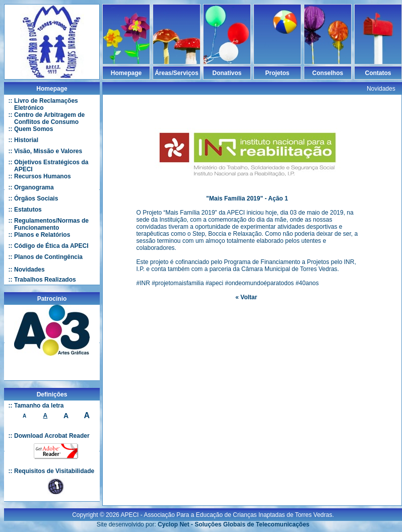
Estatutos (28, 210)
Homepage (126, 73)
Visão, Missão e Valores (48, 151)
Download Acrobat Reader (52, 436)
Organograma (34, 187)
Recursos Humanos (43, 176)
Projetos (277, 73)
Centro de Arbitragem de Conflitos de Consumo (49, 118)
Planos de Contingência (48, 257)
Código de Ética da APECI (51, 246)
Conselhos (328, 73)
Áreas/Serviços (177, 73)
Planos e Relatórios (42, 235)
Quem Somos (33, 129)
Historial (26, 140)
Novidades (29, 270)
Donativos (227, 73)
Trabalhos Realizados (45, 280)
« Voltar (246, 297)
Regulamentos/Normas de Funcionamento (51, 224)
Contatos (378, 73)
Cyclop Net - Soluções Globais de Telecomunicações (233, 524)
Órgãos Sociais (36, 198)
